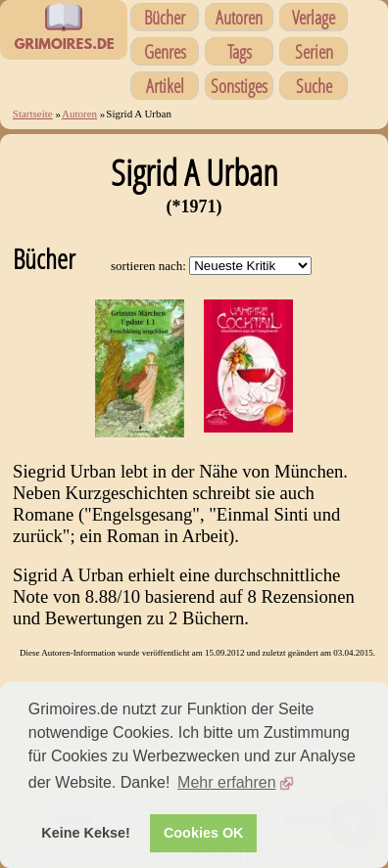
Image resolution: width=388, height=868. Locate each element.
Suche (314, 86)
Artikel (165, 86)
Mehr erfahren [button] (227, 782)
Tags (240, 51)
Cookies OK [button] (204, 833)
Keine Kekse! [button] (85, 833)
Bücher (165, 17)
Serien (314, 51)
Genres (165, 51)
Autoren (239, 17)
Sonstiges (239, 86)
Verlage (314, 17)
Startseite (33, 114)
